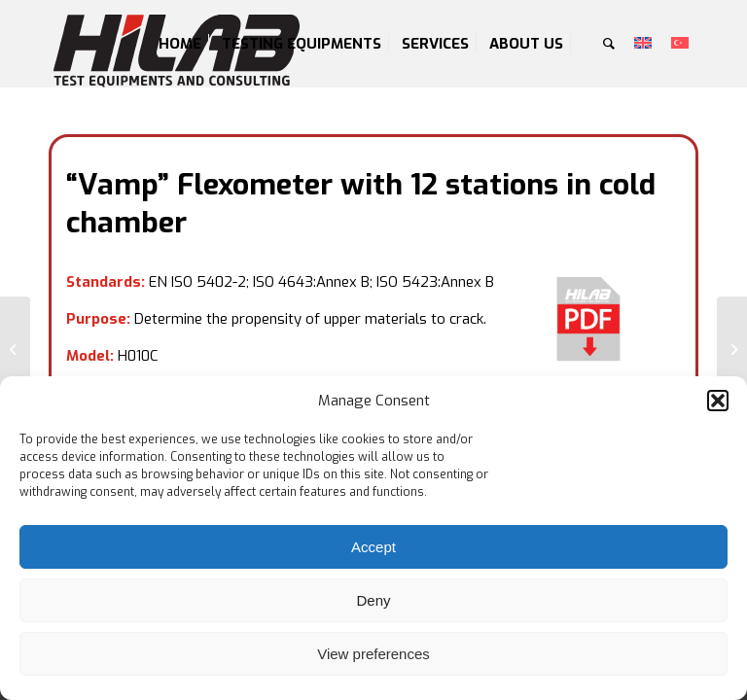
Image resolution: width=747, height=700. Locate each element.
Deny (373, 600)
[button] (718, 401)
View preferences (373, 654)
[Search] (609, 44)
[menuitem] (180, 44)
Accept (373, 547)
